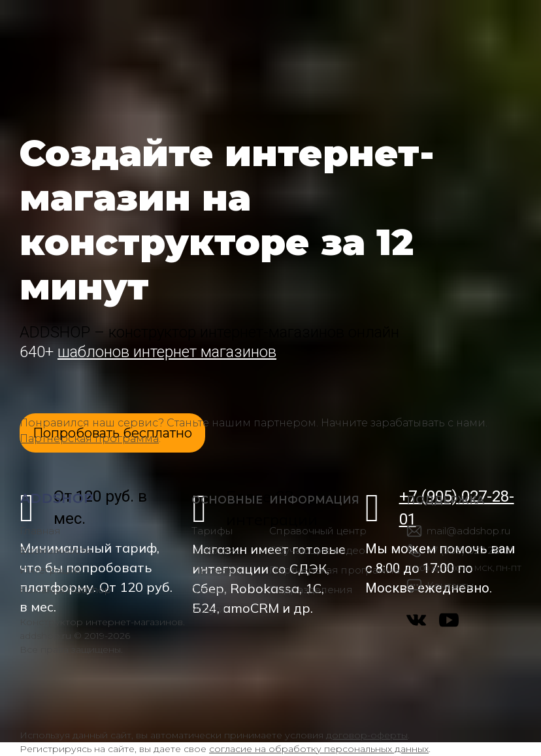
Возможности (56, 550)
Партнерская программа (89, 438)
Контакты (450, 586)
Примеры (217, 570)
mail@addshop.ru (468, 531)
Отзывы (211, 590)
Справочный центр (318, 531)
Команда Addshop (65, 590)
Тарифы (212, 531)
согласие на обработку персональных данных (319, 749)
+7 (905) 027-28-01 (470, 550)
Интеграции (50, 570)
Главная (40, 531)
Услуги (208, 609)
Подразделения (311, 590)
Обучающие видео (317, 550)
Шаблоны (216, 550)
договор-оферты (367, 735)
